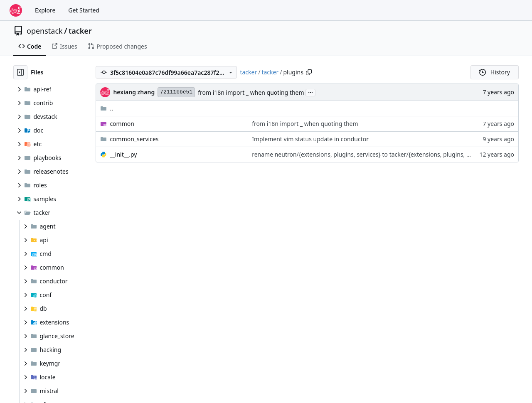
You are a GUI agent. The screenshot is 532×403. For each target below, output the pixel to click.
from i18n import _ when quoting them (251, 92)
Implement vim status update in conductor (310, 139)
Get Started (84, 10)
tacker (80, 31)
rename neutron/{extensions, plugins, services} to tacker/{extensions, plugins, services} (371, 154)
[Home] (16, 10)
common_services (134, 139)
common (122, 124)
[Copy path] (309, 72)
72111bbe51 (176, 92)
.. (107, 108)
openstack (45, 31)
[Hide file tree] (20, 72)
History (495, 72)
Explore (45, 10)
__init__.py (123, 154)
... (310, 92)
